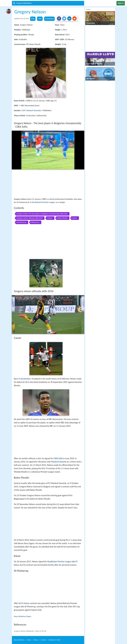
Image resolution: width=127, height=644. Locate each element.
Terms (29, 640)
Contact (43, 640)
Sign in (121, 3)
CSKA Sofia (58, 458)
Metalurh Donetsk (33, 110)
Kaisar (75, 218)
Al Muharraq (22, 222)
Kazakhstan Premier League (59, 562)
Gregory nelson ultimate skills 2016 (30, 218)
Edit (33, 19)
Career (50, 218)
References (35, 222)
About (19, 640)
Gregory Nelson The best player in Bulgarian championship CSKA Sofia (42, 214)
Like (40, 19)
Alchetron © (54, 640)
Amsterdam (31, 116)
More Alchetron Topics (23, 616)
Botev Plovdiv (62, 218)
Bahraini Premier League (45, 202)
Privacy (36, 640)
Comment (49, 19)
